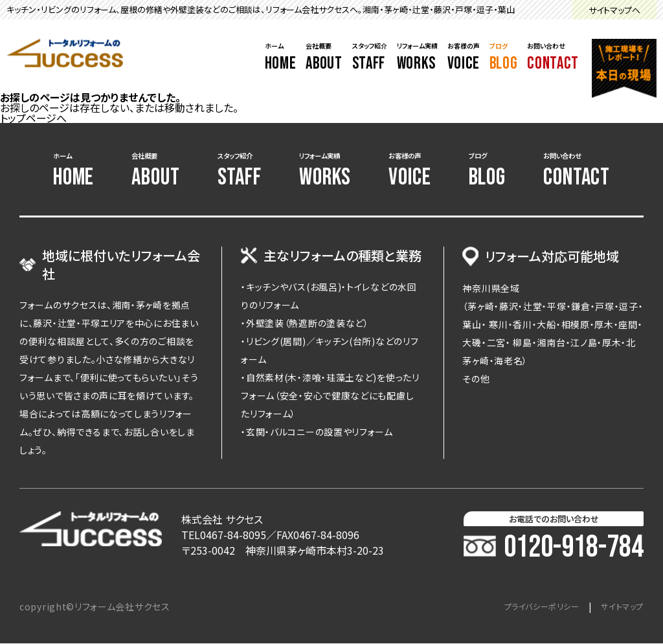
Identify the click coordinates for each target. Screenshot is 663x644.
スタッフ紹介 (370, 58)
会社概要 (324, 58)
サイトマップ (619, 607)
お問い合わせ (553, 58)
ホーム (281, 58)
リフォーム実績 (417, 58)
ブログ (504, 58)
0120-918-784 (554, 548)
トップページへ (33, 118)
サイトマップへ (614, 10)
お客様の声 (464, 58)
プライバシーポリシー (528, 607)
